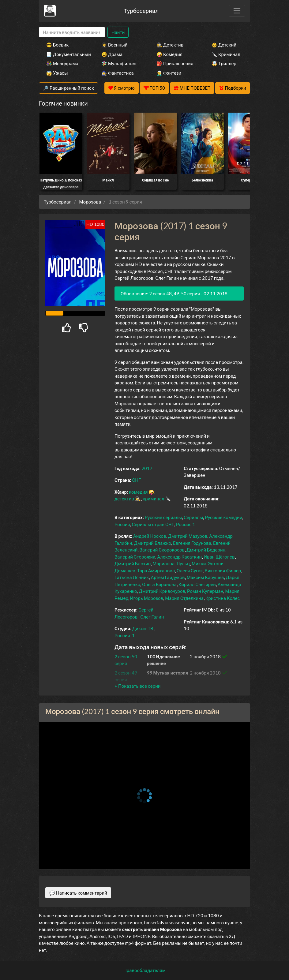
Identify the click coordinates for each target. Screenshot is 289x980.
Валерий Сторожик (135, 557)
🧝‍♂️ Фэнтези (169, 73)
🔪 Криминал (226, 54)
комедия (138, 492)
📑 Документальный (66, 54)
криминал (153, 499)
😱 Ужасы (57, 73)
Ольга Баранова (159, 584)
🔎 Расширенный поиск (68, 88)
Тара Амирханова (156, 570)
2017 (147, 468)
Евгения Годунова (192, 543)
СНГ (136, 480)
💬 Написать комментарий (78, 893)
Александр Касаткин (179, 557)
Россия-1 (125, 635)
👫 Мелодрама (62, 63)
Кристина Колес (223, 598)
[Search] (72, 32)
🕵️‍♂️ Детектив (170, 45)
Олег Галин (152, 617)
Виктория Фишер (223, 570)
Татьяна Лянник (132, 577)
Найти (118, 32)
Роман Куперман (205, 591)
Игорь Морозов (147, 598)
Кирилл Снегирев (197, 584)
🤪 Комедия (169, 54)
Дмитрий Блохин (133, 563)
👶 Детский (224, 45)
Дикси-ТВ (143, 628)
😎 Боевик (57, 45)
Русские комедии (223, 517)
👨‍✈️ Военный (114, 45)
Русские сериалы (163, 517)
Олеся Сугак (190, 570)
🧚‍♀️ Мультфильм (118, 63)
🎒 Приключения (175, 63)
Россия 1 (186, 524)
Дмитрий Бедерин (206, 550)
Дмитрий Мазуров (188, 536)
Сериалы (193, 517)
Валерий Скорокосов (162, 550)
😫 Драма (112, 54)
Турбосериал (141, 11)
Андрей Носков (150, 536)
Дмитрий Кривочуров (162, 591)
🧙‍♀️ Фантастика (118, 73)
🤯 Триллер (224, 63)
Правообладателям (144, 970)
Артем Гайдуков (168, 577)
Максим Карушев (205, 577)
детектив (124, 499)
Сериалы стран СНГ (153, 524)
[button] (137, 686)
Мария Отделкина (184, 598)
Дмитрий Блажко (153, 543)
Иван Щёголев (219, 557)
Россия (122, 524)
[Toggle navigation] (237, 11)
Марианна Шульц (171, 563)
